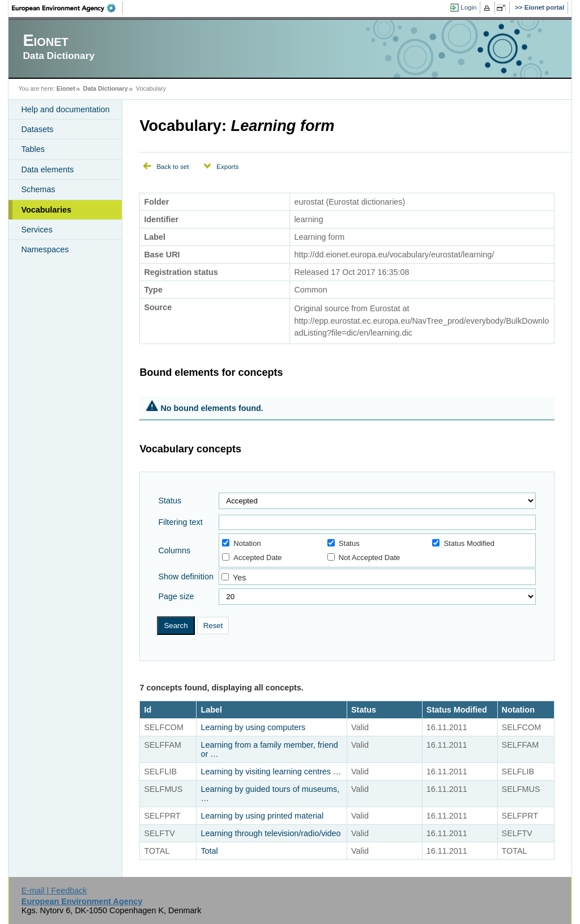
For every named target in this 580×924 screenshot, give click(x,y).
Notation (241, 543)
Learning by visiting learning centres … (271, 772)
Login (468, 7)
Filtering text (180, 522)
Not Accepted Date (364, 558)
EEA (67, 8)
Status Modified (463, 543)
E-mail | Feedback (54, 891)
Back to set (172, 167)
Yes (239, 578)
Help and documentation (65, 109)
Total (209, 851)
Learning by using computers (253, 727)
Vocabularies (46, 210)
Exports (227, 167)
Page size (176, 596)
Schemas (38, 189)
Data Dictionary (106, 88)
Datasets (37, 129)
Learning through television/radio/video (270, 833)
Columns (174, 550)
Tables (33, 149)
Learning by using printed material (262, 816)
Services (37, 230)
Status (170, 501)
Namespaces (45, 249)
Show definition (186, 577)
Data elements (47, 169)
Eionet (66, 88)
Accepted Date (252, 558)
